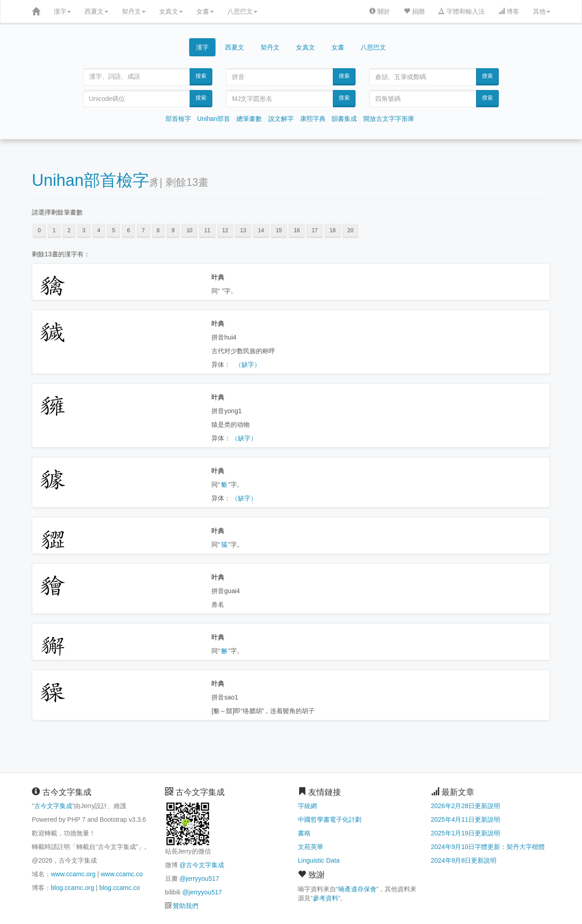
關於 (380, 11)
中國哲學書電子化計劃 (330, 819)
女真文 (171, 11)
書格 (304, 833)
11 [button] (207, 230)
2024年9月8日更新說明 (464, 860)
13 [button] (243, 230)
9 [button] (173, 230)
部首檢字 (178, 119)
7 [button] (143, 230)
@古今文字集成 (201, 865)
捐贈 (414, 11)
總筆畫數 (249, 119)
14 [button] (261, 230)
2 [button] (69, 230)
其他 (542, 11)
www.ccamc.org (73, 874)
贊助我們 (186, 906)
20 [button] (350, 230)
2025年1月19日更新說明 (466, 833)
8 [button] (158, 230)
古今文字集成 (53, 806)
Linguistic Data (319, 860)
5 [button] (113, 230)
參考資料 (326, 898)
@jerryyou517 (199, 879)
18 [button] (333, 230)
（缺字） (248, 365)
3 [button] (84, 230)
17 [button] (314, 230)
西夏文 (96, 11)
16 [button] (297, 230)
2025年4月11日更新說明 (466, 819)
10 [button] (189, 230)
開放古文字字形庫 (389, 119)
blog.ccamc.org (73, 888)
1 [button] (54, 230)
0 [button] (39, 230)
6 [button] (128, 230)
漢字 (62, 11)
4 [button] (99, 230)
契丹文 (134, 11)
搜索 (201, 76)
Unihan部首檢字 (90, 180)
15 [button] (279, 230)
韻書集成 (344, 119)
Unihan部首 (214, 119)
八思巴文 (242, 11)
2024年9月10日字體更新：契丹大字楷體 (488, 847)
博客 (509, 11)
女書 (205, 11)
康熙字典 (313, 119)
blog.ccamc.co (119, 888)
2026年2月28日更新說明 (466, 806)
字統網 (307, 806)
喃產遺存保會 (357, 889)
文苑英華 (311, 847)
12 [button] (225, 230)
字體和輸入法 (462, 11)
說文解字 (281, 119)
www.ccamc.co (122, 874)
